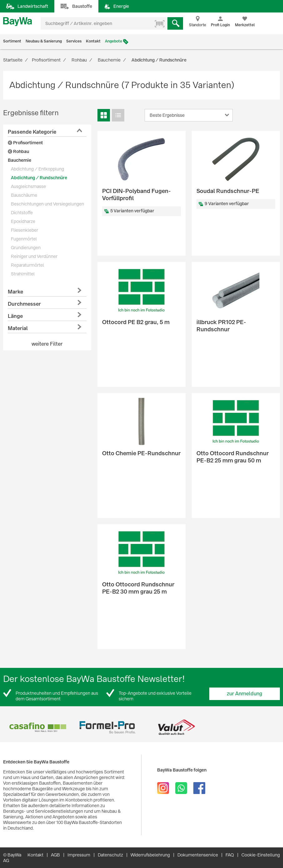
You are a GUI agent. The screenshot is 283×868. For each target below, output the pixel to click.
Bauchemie (20, 160)
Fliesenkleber (25, 230)
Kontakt (93, 41)
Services (74, 41)
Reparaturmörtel (27, 265)
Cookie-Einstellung (261, 855)
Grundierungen (26, 248)
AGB (55, 855)
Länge (15, 316)
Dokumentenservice (198, 855)
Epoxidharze (23, 221)
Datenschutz (110, 855)
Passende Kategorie (32, 132)
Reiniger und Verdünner (34, 256)
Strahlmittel (23, 274)
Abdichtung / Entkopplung (37, 169)
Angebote (114, 41)
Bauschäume (24, 195)
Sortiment (12, 41)
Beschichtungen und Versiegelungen (47, 204)
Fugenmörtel (24, 239)
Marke (15, 292)
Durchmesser (24, 304)
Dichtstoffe (22, 213)
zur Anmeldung (245, 694)
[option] (38, 727)
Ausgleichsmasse (28, 186)
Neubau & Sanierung (44, 41)
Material (18, 328)
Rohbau (18, 151)
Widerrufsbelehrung (150, 855)
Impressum (79, 855)
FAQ (230, 855)
